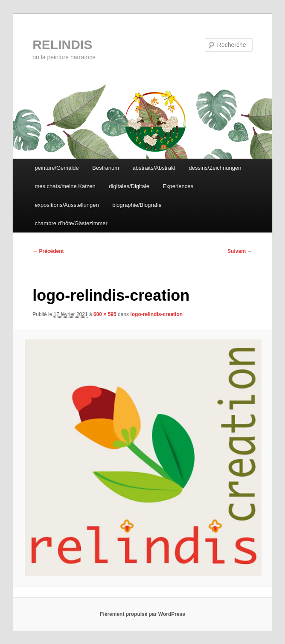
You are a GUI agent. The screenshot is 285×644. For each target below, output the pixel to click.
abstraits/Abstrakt (154, 168)
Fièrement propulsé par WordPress (142, 614)
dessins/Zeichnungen (215, 168)
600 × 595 (105, 314)
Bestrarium (106, 168)
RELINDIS (62, 45)
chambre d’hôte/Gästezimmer (71, 223)
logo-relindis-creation (156, 314)
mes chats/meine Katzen (65, 186)
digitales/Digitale (129, 186)
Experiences (178, 186)
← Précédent (48, 251)
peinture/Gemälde (57, 168)
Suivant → (240, 251)
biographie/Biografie (137, 205)
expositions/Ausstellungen (67, 205)
